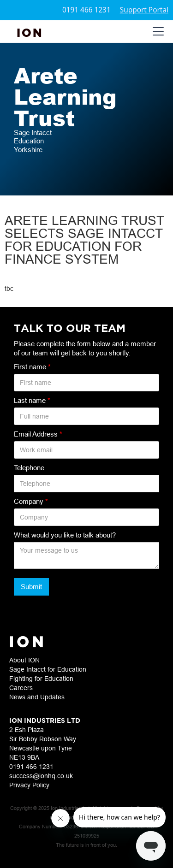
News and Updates (37, 697)
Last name (32, 400)
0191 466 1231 (86, 10)
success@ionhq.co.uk (41, 776)
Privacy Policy (29, 785)
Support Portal (144, 10)
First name (32, 367)
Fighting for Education (41, 679)
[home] (30, 32)
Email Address (38, 434)
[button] (156, 31)
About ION (24, 660)
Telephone (29, 468)
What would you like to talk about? (65, 535)
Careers (21, 688)
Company (31, 501)
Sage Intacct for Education (48, 669)
